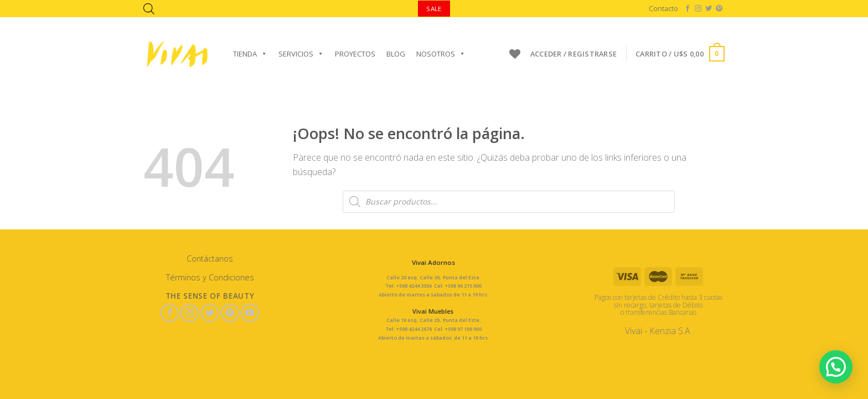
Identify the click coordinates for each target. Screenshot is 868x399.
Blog (396, 54)
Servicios (301, 54)
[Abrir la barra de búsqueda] (149, 9)
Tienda (250, 54)
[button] (837, 370)
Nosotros (441, 54)
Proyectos (355, 54)
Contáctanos (210, 259)
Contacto (663, 8)
